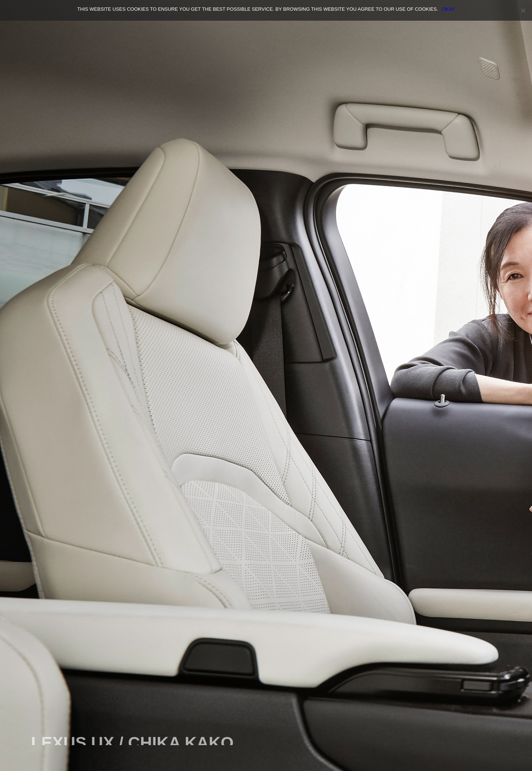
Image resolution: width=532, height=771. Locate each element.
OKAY (448, 9)
